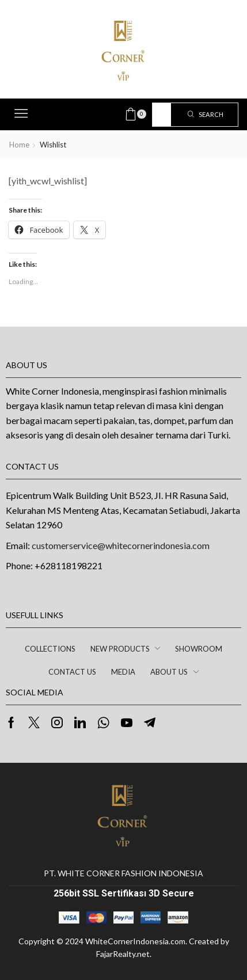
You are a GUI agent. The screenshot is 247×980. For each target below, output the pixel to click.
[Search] (206, 115)
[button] (21, 113)
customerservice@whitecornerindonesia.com (121, 545)
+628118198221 (69, 565)
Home (19, 145)
